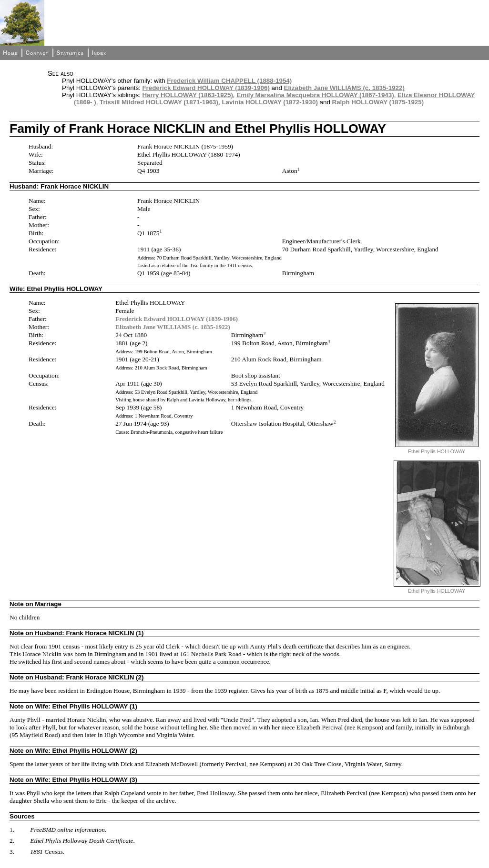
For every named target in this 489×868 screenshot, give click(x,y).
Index (99, 53)
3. (12, 852)
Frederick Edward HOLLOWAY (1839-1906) (206, 88)
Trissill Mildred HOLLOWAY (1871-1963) (159, 102)
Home (10, 53)
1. (12, 830)
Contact (37, 53)
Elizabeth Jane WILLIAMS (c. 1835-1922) (344, 88)
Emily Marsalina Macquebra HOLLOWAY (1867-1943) (315, 95)
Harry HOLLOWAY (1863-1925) (187, 95)
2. (12, 841)
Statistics (70, 53)
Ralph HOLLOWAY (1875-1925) (378, 102)
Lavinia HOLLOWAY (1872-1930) (270, 102)
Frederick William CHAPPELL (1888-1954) (229, 81)
